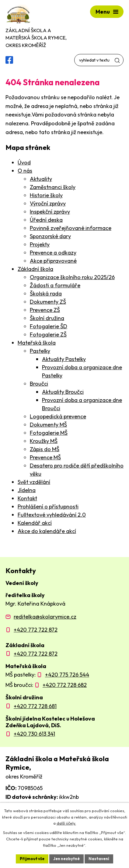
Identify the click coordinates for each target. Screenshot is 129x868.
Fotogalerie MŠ (49, 433)
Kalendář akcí (35, 523)
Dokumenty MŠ (48, 425)
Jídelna (27, 490)
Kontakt (27, 498)
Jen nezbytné (66, 859)
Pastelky (40, 351)
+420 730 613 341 (34, 734)
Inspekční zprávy (50, 212)
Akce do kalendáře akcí (47, 531)
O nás (25, 171)
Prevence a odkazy (53, 253)
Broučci (39, 384)
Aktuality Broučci (63, 392)
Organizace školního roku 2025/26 (72, 277)
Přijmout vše (32, 859)
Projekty (40, 244)
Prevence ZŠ (45, 310)
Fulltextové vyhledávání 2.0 (52, 515)
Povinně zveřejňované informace (71, 228)
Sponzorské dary (50, 236)
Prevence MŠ (45, 457)
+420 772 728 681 (35, 706)
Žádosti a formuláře (55, 285)
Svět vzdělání (34, 482)
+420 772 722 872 (36, 630)
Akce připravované (53, 261)
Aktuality (41, 179)
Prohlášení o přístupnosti (48, 507)
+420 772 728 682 (65, 685)
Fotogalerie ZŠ (48, 334)
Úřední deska (46, 220)
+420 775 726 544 (67, 675)
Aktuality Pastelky (64, 359)
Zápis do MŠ (45, 449)
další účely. (66, 823)
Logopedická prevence (58, 416)
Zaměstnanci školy (53, 187)
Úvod (24, 162)
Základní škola (35, 269)
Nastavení (99, 859)
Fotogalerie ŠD (49, 326)
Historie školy (46, 195)
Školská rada (46, 294)
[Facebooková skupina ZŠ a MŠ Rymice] (9, 60)
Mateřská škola (37, 343)
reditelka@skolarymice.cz (45, 617)
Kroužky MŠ (44, 441)
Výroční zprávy (48, 203)
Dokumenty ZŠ (48, 302)
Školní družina (47, 318)
